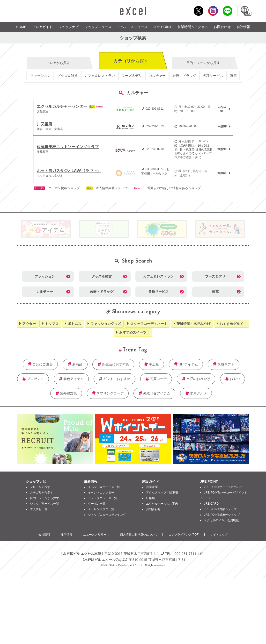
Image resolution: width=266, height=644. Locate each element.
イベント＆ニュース (133, 27)
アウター (29, 324)
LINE (227, 11)
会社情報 (243, 27)
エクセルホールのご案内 (162, 504)
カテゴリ (131, 61)
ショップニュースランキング (107, 515)
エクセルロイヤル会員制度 (222, 520)
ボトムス (74, 324)
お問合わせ (222, 27)
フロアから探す (40, 487)
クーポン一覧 (97, 504)
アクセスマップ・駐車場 (162, 493)
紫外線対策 (68, 393)
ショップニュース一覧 (103, 498)
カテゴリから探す (42, 493)
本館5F (222, 127)
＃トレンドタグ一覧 (101, 509)
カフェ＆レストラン (100, 76)
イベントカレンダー (101, 493)
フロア (58, 63)
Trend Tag (135, 349)
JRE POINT (163, 27)
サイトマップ (219, 535)
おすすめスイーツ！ (134, 332)
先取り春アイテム (157, 393)
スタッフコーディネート (149, 324)
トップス (52, 324)
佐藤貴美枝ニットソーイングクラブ (68, 147)
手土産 (154, 364)
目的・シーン (203, 63)
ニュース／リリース (96, 535)
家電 (233, 76)
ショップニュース (98, 27)
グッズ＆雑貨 (67, 76)
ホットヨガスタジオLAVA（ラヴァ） (69, 171)
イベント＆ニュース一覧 (104, 487)
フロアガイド (42, 27)
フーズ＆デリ (132, 76)
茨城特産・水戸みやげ (193, 324)
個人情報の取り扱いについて (139, 535)
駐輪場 (150, 498)
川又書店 (44, 124)
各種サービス (213, 76)
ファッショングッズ (106, 324)
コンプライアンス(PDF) (184, 535)
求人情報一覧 (39, 509)
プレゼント (35, 379)
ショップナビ (68, 27)
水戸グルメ (198, 393)
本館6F (222, 173)
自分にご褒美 (43, 364)
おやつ (235, 379)
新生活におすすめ (116, 364)
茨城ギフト (226, 364)
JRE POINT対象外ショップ (222, 515)
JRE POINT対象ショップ (220, 509)
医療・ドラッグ (184, 76)
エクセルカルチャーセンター (62, 106)
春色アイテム (74, 379)
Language (246, 11)
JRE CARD (211, 504)
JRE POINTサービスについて (223, 487)
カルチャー (157, 76)
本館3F (222, 149)
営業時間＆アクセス (193, 27)
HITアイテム (188, 364)
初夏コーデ (158, 379)
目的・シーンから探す (44, 498)
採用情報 (66, 535)
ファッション (40, 76)
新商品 (77, 364)
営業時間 (152, 487)
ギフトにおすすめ (117, 379)
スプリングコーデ (110, 393)
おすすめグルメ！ (233, 324)
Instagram (213, 11)
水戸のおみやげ (198, 379)
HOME (21, 27)
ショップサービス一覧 (44, 504)
